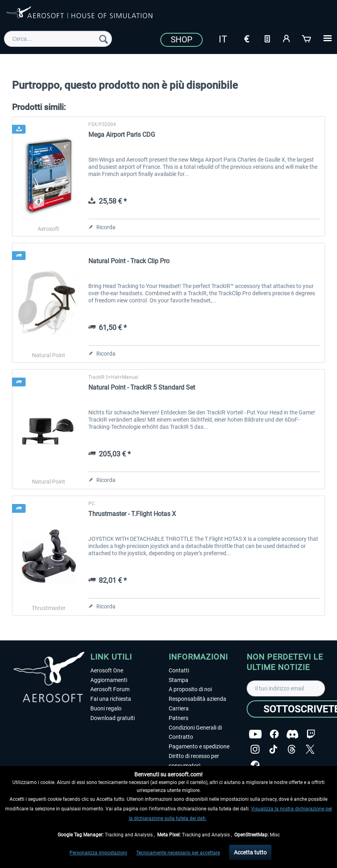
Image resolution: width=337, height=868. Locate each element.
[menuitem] (58, 39)
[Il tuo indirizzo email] (286, 688)
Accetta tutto (250, 852)
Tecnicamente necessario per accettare (178, 853)
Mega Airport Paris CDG (122, 135)
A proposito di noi (190, 689)
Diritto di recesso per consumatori (194, 761)
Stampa (178, 680)
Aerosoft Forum (110, 689)
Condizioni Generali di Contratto (195, 732)
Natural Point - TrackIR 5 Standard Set (142, 387)
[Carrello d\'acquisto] (307, 38)
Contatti (179, 670)
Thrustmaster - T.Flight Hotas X (132, 514)
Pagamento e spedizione (199, 746)
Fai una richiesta (111, 699)
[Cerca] (104, 39)
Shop (181, 40)
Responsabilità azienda (197, 699)
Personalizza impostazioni (98, 853)
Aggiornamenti (109, 680)
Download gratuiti (113, 718)
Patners (178, 718)
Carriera (179, 708)
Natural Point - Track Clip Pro (129, 261)
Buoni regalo (106, 708)
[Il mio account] (287, 38)
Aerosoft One (107, 670)
